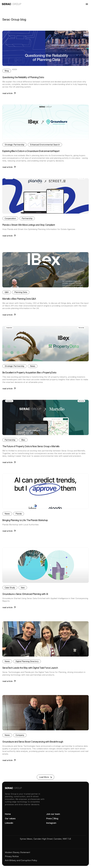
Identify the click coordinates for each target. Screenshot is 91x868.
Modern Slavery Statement (17, 852)
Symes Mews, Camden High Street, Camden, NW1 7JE (45, 839)
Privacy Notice (12, 856)
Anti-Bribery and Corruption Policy (21, 860)
